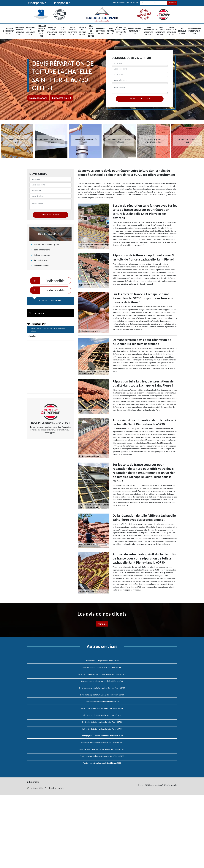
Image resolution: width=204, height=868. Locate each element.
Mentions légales (171, 785)
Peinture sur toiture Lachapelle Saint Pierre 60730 (102, 763)
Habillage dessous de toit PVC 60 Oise (41, 31)
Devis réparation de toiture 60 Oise (171, 31)
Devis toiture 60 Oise (110, 31)
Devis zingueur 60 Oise (182, 31)
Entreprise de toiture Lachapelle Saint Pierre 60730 (102, 729)
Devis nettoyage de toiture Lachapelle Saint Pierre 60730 (102, 695)
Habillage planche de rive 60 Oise (20, 31)
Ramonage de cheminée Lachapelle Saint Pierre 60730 (102, 743)
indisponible (36, 3)
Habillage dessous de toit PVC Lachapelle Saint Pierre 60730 (102, 749)
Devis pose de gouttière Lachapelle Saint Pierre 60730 (102, 708)
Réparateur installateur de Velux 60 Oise (121, 31)
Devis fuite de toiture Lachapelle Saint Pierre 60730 (102, 722)
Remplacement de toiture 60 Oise (194, 31)
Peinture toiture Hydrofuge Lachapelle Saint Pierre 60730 (102, 756)
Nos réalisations (38, 98)
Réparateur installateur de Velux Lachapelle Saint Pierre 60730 (102, 674)
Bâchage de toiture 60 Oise (82, 31)
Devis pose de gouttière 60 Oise (73, 31)
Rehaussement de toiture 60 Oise (135, 31)
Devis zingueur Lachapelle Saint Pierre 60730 (102, 702)
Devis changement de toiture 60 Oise (148, 31)
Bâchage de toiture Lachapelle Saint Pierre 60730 (102, 715)
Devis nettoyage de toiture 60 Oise (160, 31)
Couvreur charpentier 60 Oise (8, 31)
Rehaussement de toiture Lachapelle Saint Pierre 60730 (102, 681)
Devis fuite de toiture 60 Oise (91, 31)
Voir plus (102, 624)
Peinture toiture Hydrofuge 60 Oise (52, 31)
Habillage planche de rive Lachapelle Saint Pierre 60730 (102, 736)
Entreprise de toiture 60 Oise (101, 31)
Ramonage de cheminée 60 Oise (31, 31)
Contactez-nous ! (61, 98)
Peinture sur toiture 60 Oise (63, 31)
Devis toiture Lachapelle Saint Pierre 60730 (102, 661)
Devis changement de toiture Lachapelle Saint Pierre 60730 (102, 688)
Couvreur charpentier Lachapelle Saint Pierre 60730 (102, 668)
